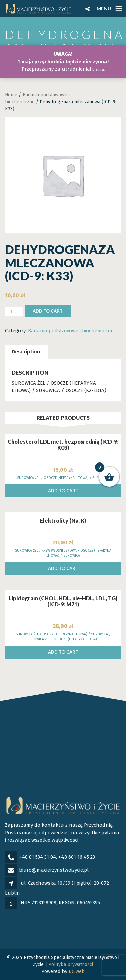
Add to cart (48, 311)
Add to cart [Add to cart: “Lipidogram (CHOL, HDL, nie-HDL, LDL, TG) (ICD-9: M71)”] (63, 652)
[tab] (26, 352)
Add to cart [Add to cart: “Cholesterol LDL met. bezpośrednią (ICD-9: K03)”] (63, 491)
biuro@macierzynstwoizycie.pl (54, 870)
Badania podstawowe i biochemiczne (71, 331)
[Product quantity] (14, 311)
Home (11, 95)
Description (26, 352)
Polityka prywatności (71, 964)
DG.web (77, 971)
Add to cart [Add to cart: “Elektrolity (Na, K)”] (63, 568)
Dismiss (99, 70)
